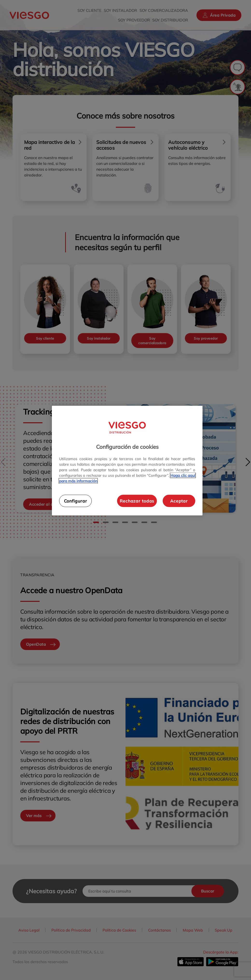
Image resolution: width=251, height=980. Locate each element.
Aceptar (179, 501)
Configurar (76, 501)
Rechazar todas (137, 501)
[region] (127, 461)
